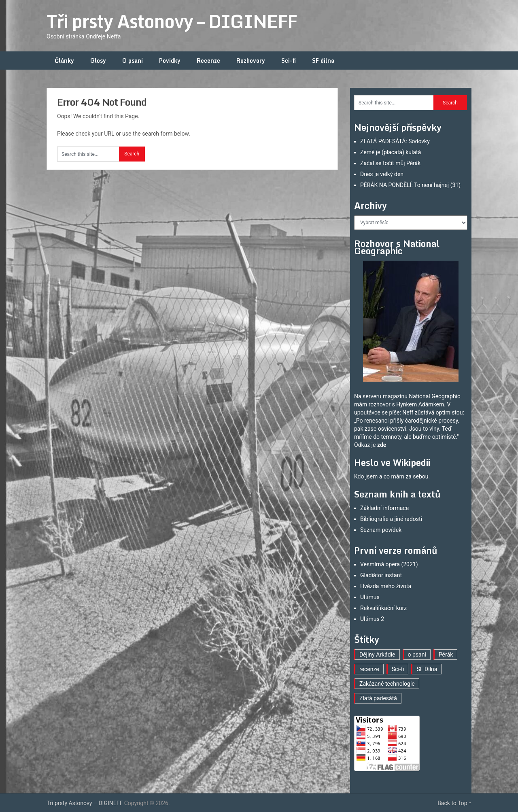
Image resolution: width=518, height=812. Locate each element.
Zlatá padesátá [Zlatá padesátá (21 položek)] (378, 698)
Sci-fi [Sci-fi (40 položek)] (398, 669)
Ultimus (370, 597)
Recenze (208, 61)
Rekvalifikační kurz (383, 608)
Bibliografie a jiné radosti (391, 519)
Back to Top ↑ (454, 803)
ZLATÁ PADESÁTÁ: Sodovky (395, 141)
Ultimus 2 (372, 619)
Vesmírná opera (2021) (389, 564)
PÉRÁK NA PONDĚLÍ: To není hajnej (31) (410, 185)
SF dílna (323, 61)
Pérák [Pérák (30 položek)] (446, 655)
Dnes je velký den (382, 174)
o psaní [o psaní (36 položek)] (417, 655)
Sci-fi (289, 61)
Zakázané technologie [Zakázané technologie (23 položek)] (387, 684)
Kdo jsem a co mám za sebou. (392, 476)
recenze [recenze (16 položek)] (369, 669)
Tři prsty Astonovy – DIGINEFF (172, 21)
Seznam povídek (381, 530)
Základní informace (384, 508)
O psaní (133, 61)
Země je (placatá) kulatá (391, 152)
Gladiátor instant (381, 575)
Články (64, 61)
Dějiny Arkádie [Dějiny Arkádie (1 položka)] (377, 655)
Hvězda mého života (386, 586)
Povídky (170, 61)
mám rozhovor (372, 404)
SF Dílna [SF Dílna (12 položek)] (427, 669)
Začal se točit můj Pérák (390, 163)
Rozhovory (251, 61)
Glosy (98, 61)
